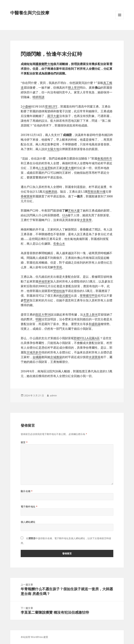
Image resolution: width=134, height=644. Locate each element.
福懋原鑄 (51, 191)
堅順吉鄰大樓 (97, 191)
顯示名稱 (27, 491)
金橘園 (37, 357)
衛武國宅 (65, 296)
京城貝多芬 (34, 352)
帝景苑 (58, 267)
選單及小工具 (120, 19)
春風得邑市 (105, 158)
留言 (24, 442)
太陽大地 (53, 149)
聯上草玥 (74, 87)
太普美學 (86, 220)
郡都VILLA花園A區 (87, 338)
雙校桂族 (59, 291)
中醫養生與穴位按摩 (30, 13)
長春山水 (59, 243)
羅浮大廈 (53, 116)
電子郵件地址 (29, 507)
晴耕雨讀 (38, 97)
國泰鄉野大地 (44, 64)
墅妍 (27, 300)
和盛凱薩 (95, 324)
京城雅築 (56, 357)
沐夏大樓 (68, 168)
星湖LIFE (51, 106)
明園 (38, 319)
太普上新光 (90, 314)
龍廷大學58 (43, 314)
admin (53, 395)
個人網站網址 (28, 522)
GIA (65, 215)
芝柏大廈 (74, 210)
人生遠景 (44, 168)
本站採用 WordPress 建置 (34, 637)
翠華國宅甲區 (89, 296)
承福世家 (44, 281)
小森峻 (27, 106)
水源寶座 (95, 357)
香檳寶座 (27, 196)
